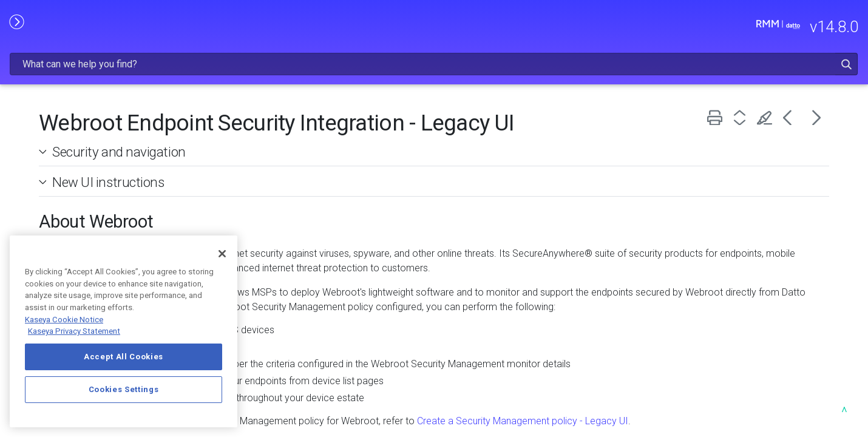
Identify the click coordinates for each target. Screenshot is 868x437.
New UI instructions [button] (277, 151)
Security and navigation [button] (288, 120)
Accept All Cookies (124, 357)
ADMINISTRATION (92, 155)
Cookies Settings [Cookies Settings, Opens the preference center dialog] (124, 389)
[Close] (222, 254)
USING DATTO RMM (92, 180)
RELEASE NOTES (92, 78)
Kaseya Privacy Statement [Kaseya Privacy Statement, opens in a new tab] (74, 331)
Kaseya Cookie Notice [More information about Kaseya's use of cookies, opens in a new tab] (64, 320)
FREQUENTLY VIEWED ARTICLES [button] (92, 103)
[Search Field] (647, 26)
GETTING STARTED (92, 129)
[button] (815, 26)
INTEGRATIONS (92, 206)
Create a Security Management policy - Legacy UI (696, 404)
